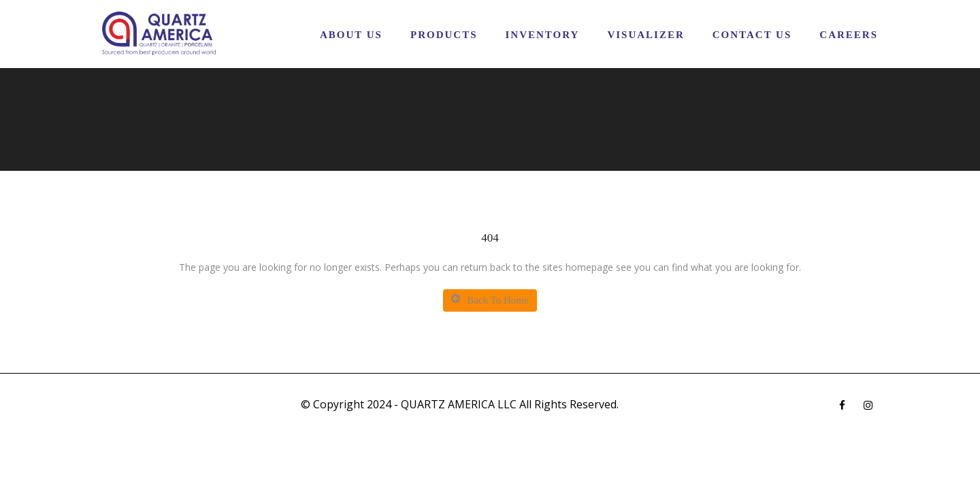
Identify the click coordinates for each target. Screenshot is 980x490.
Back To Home (490, 299)
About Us (351, 35)
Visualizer (646, 35)
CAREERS (849, 35)
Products (444, 35)
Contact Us (752, 35)
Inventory (542, 35)
